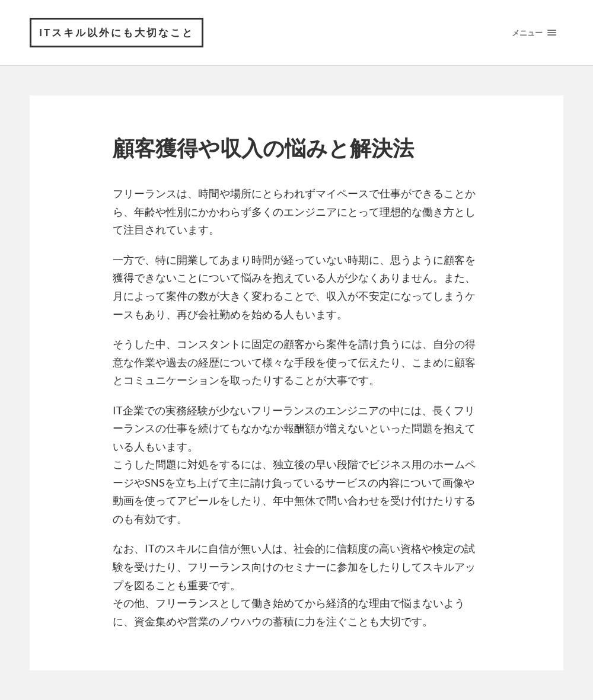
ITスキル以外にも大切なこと (117, 32)
